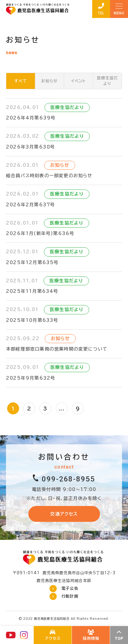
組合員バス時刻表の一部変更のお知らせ (49, 176)
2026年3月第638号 (30, 147)
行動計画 (70, 596)
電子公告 (70, 588)
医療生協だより (107, 81)
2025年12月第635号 (32, 262)
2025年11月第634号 (32, 291)
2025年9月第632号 (31, 378)
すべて (21, 81)
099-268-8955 (68, 479)
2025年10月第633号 (32, 320)
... (62, 409)
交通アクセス (64, 514)
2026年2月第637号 (30, 205)
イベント (78, 81)
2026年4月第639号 (31, 118)
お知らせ (49, 81)
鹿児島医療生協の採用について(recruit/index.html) (91, 635)
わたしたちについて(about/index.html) (53, 635)
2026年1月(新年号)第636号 (40, 233)
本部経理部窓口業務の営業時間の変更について (57, 349)
